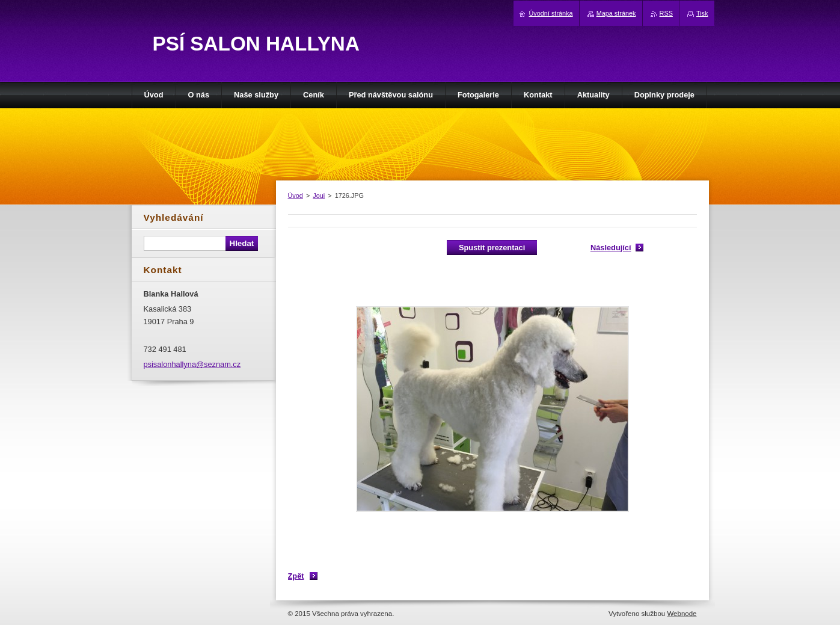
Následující (611, 248)
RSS (666, 13)
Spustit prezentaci (492, 248)
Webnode (682, 614)
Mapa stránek (616, 13)
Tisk (702, 13)
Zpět (296, 576)
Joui (319, 196)
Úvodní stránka (550, 13)
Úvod (296, 196)
